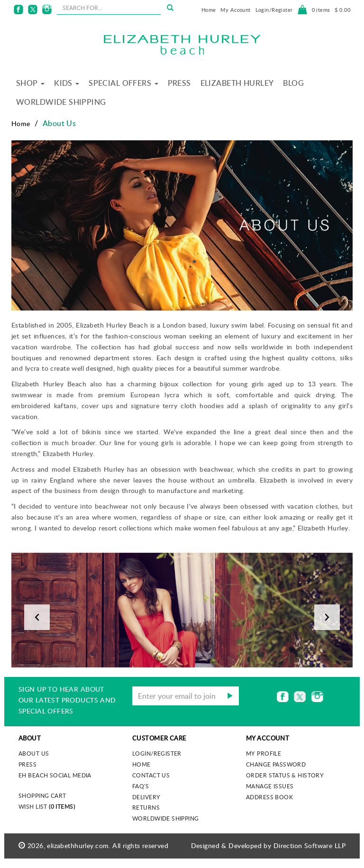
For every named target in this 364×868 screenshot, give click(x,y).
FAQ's (141, 786)
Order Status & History (285, 775)
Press (179, 83)
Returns (146, 807)
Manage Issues (270, 786)
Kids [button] (67, 83)
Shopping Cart (42, 795)
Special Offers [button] (123, 83)
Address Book (269, 797)
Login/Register (274, 10)
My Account (235, 10)
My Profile (264, 753)
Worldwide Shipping (61, 102)
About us (34, 753)
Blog (293, 83)
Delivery (146, 797)
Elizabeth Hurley (237, 83)
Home (209, 10)
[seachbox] (109, 8)
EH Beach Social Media (55, 775)
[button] (37, 610)
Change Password (276, 764)
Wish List (47, 806)
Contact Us (151, 775)
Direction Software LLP (309, 845)
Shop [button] (30, 83)
